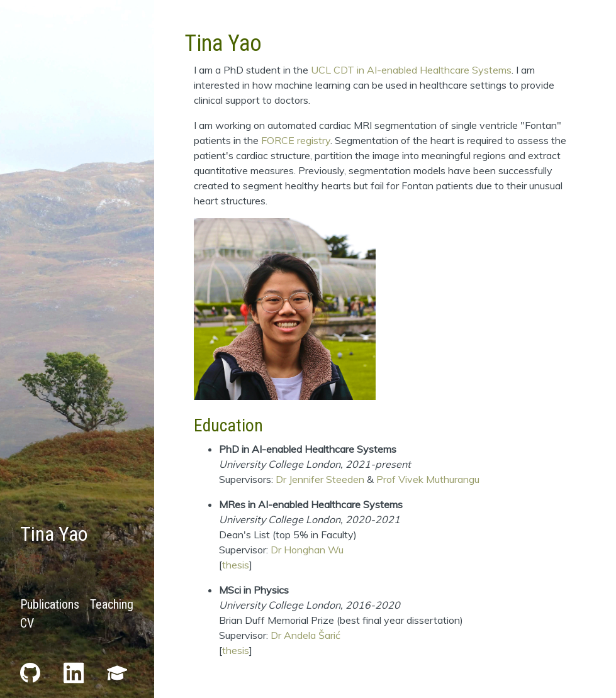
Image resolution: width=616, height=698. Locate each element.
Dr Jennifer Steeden (320, 479)
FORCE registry (296, 140)
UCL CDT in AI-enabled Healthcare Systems (411, 70)
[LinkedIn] (75, 672)
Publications (50, 604)
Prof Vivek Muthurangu (428, 479)
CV (27, 623)
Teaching (112, 604)
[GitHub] (32, 672)
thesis (236, 565)
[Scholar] (117, 672)
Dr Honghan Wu (307, 550)
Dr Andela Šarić (305, 635)
